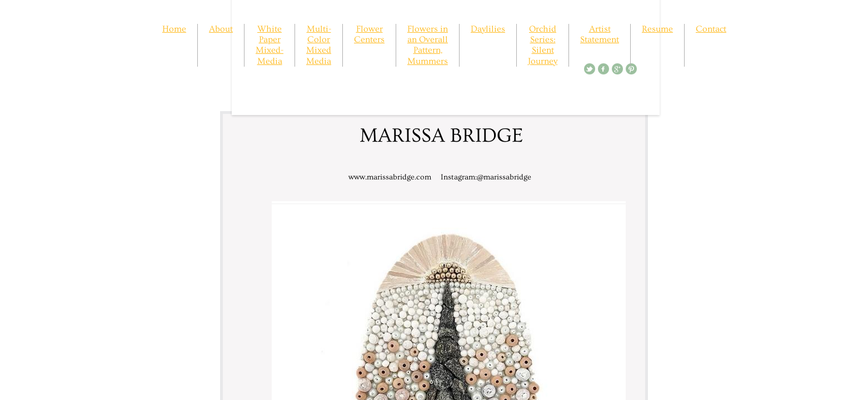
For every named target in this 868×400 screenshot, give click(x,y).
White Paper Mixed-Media (270, 45)
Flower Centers (369, 34)
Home (174, 29)
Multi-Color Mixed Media (319, 45)
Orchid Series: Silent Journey (543, 45)
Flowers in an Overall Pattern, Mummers (428, 45)
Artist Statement (600, 34)
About (221, 29)
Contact (711, 29)
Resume (657, 29)
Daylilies (488, 29)
